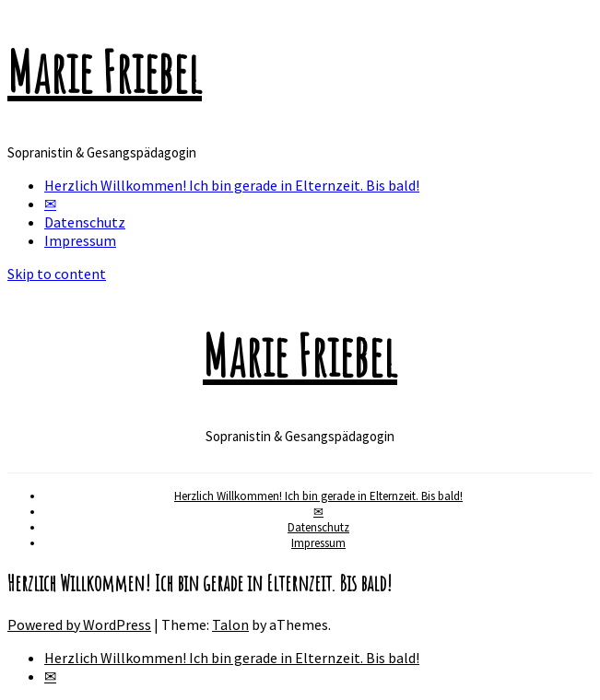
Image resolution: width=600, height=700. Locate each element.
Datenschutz (85, 222)
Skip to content (57, 274)
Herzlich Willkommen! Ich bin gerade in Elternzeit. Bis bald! (232, 185)
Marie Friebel (105, 72)
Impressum (80, 240)
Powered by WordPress (79, 624)
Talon (230, 624)
